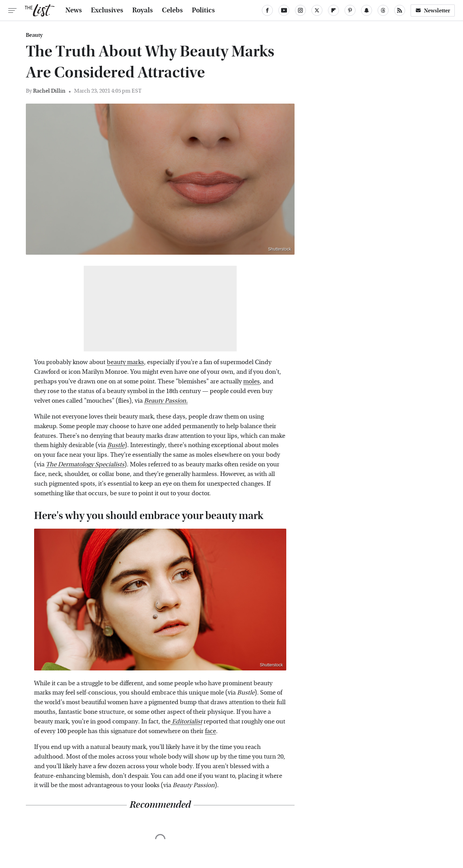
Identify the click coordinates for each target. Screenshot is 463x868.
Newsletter (433, 10)
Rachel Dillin (49, 91)
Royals (143, 10)
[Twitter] (317, 10)
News (74, 10)
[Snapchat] (367, 10)
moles (251, 382)
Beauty (34, 35)
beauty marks (125, 362)
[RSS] (400, 10)
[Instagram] (300, 10)
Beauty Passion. (166, 401)
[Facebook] (267, 10)
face (210, 731)
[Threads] (383, 10)
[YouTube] (284, 10)
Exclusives (107, 10)
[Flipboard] (333, 10)
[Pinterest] (350, 10)
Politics (203, 10)
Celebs (172, 10)
